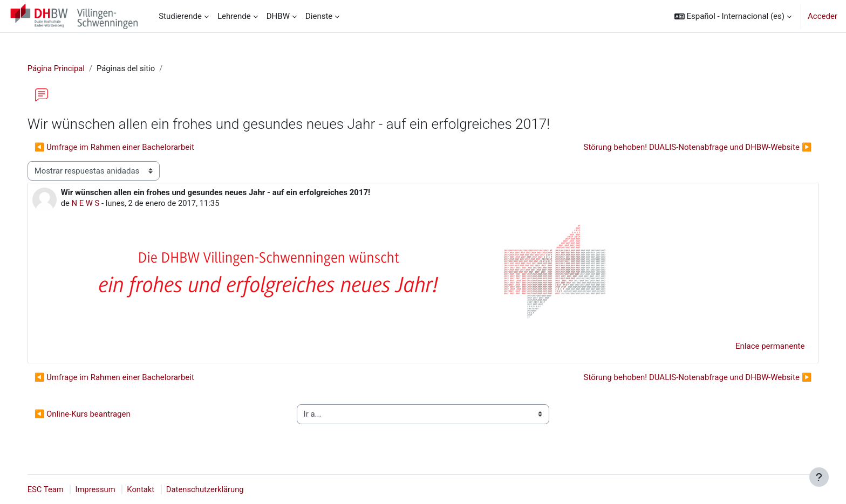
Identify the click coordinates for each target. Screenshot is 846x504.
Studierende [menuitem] (180, 16)
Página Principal (67, 68)
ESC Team (57, 489)
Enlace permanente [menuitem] (759, 347)
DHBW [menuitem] (278, 16)
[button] (733, 16)
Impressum (107, 489)
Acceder (823, 16)
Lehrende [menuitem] (234, 16)
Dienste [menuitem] (319, 16)
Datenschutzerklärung (218, 489)
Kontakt (153, 489)
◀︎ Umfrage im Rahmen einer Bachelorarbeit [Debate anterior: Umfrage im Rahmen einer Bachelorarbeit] (125, 147)
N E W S (97, 204)
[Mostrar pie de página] (819, 477)
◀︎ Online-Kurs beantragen (93, 415)
